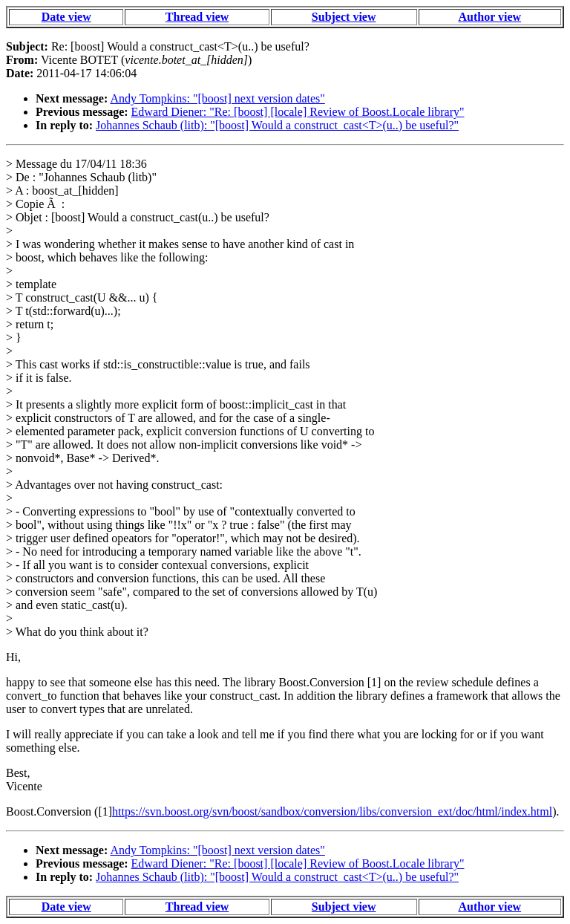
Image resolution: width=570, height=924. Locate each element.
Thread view (197, 17)
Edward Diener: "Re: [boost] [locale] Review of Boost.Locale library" (298, 112)
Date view (66, 17)
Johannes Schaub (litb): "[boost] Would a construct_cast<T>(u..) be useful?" (277, 125)
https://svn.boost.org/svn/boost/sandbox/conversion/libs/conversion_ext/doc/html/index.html (332, 811)
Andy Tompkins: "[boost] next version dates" (217, 98)
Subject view (344, 17)
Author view (490, 17)
